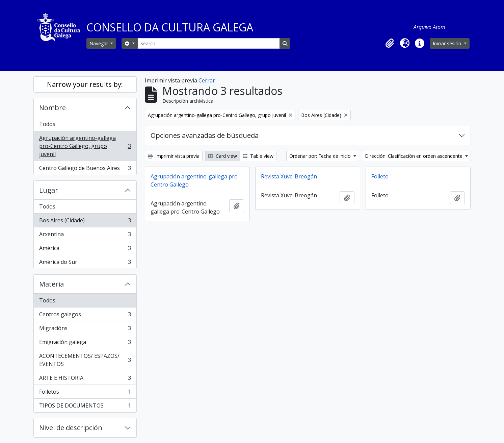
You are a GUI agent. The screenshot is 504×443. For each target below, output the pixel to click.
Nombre (52, 108)
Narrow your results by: (85, 84)
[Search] (209, 43)
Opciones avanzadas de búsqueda (205, 135)
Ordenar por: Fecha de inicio (321, 156)
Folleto (380, 176)
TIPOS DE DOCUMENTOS (85, 407)
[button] (390, 43)
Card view (223, 156)
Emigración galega (85, 343)
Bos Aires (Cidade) (85, 222)
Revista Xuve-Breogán (289, 176)
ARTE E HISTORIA (85, 379)
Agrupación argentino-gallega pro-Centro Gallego (195, 180)
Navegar (99, 43)
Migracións (85, 330)
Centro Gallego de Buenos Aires (85, 169)
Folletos (85, 393)
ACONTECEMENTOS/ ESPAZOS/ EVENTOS (85, 360)
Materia (51, 284)
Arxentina (85, 236)
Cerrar (207, 80)
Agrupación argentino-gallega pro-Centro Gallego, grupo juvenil (85, 146)
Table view (258, 156)
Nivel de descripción (71, 428)
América (85, 250)
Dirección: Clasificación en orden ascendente (414, 156)
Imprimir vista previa (174, 156)
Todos (47, 124)
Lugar (49, 190)
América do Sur (85, 263)
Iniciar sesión (448, 43)
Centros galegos (85, 316)
